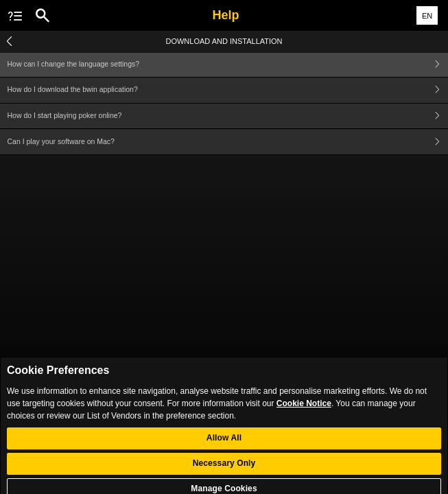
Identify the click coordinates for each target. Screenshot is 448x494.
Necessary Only (224, 471)
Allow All (224, 445)
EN (427, 16)
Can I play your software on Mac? (228, 142)
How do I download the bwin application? (228, 90)
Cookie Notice (304, 410)
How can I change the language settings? (228, 64)
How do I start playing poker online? (228, 116)
